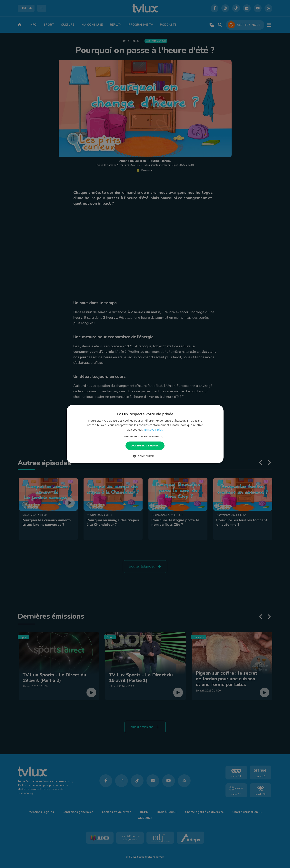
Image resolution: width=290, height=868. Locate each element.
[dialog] (145, 434)
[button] (145, 436)
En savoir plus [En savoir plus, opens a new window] (154, 429)
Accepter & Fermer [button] (145, 445)
